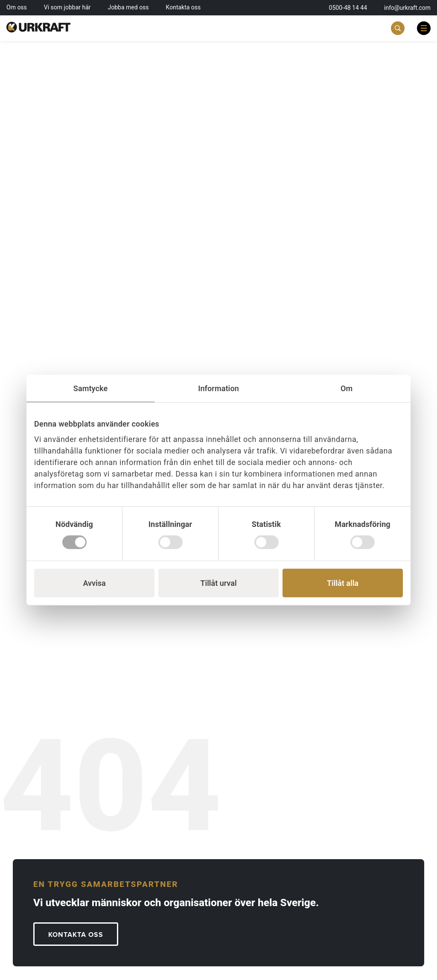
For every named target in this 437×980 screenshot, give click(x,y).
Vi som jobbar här (67, 7)
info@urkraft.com (407, 8)
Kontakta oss (184, 7)
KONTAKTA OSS (76, 935)
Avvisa (94, 583)
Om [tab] (347, 388)
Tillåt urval (218, 583)
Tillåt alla (343, 583)
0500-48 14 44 (348, 8)
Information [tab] (218, 388)
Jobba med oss (128, 7)
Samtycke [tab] (90, 388)
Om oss (17, 7)
